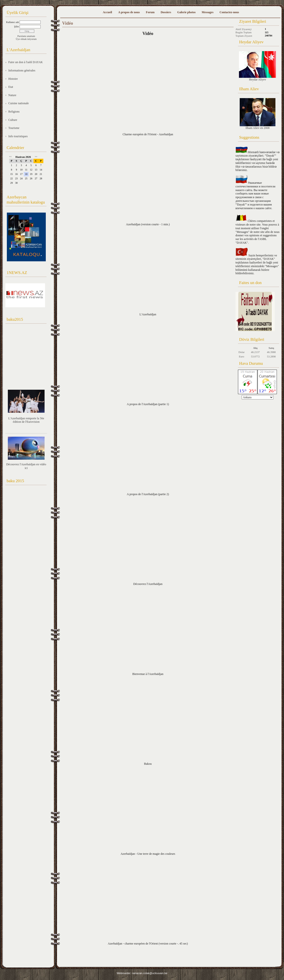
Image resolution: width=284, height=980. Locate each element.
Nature (12, 95)
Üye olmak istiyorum (26, 39)
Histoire (13, 79)
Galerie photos (186, 12)
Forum (150, 12)
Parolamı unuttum (26, 36)
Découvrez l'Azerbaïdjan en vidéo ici (26, 466)
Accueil (107, 12)
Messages (208, 12)
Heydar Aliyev (257, 66)
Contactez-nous (229, 12)
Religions (14, 112)
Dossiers (166, 12)
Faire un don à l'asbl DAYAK (26, 62)
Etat (11, 87)
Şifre (17, 27)
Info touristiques (18, 136)
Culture (13, 120)
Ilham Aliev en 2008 (258, 114)
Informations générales (22, 70)
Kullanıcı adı (12, 22)
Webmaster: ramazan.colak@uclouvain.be (142, 973)
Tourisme (14, 128)
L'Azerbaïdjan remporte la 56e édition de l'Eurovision (26, 420)
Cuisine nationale (19, 103)
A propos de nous (129, 12)
